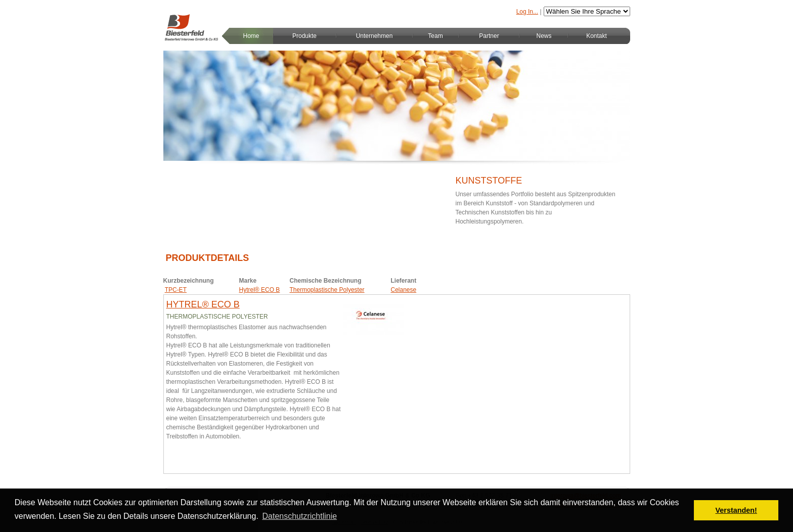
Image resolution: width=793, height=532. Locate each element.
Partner (489, 36)
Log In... (527, 12)
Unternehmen (375, 36)
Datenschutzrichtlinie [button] (300, 516)
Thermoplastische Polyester (327, 290)
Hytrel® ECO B (260, 290)
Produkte (304, 36)
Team (435, 36)
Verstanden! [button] (736, 510)
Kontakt (597, 36)
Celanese (404, 290)
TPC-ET (176, 290)
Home (251, 36)
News (544, 36)
